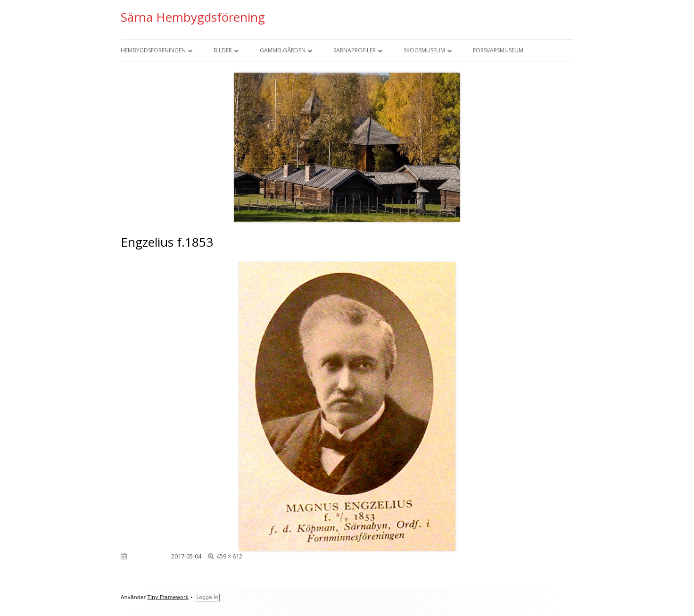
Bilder (223, 50)
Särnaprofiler (355, 50)
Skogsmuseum (424, 50)
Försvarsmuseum (498, 50)
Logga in (207, 597)
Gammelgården (283, 50)
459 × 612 (229, 556)
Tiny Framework (168, 597)
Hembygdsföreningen (153, 50)
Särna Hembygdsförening (193, 17)
